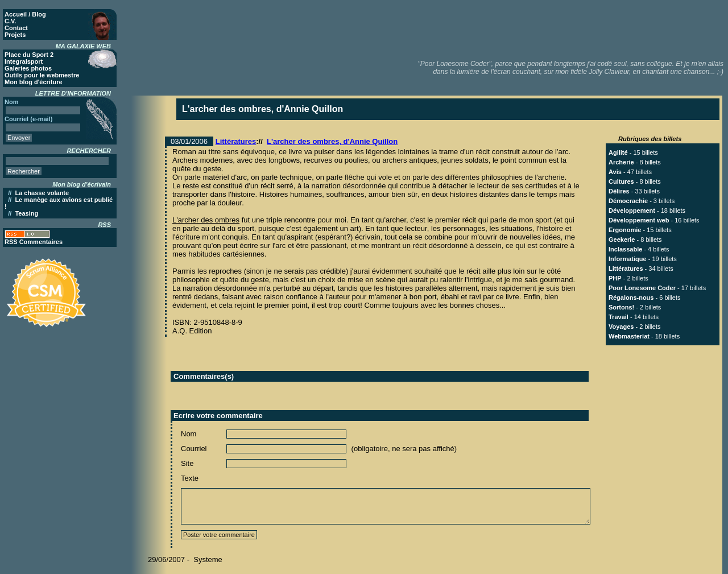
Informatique (628, 259)
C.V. (10, 21)
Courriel (194, 449)
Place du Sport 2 (29, 55)
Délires (619, 191)
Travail (619, 317)
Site (187, 463)
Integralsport (24, 61)
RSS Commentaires (34, 242)
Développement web (639, 220)
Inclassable (625, 249)
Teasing (26, 213)
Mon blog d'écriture (34, 82)
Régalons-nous (631, 298)
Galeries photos (28, 68)
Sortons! (621, 307)
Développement (632, 210)
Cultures (621, 181)
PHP (615, 278)
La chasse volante (42, 193)
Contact (16, 28)
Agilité (618, 152)
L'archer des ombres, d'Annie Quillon (332, 141)
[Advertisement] (518, 28)
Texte (190, 478)
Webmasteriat (629, 336)
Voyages (621, 327)
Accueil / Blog (25, 14)
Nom (189, 434)
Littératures (236, 141)
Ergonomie (625, 230)
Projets (15, 35)
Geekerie (622, 239)
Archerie (621, 162)
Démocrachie (628, 201)
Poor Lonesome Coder (642, 288)
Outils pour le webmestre (42, 75)
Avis (615, 172)
